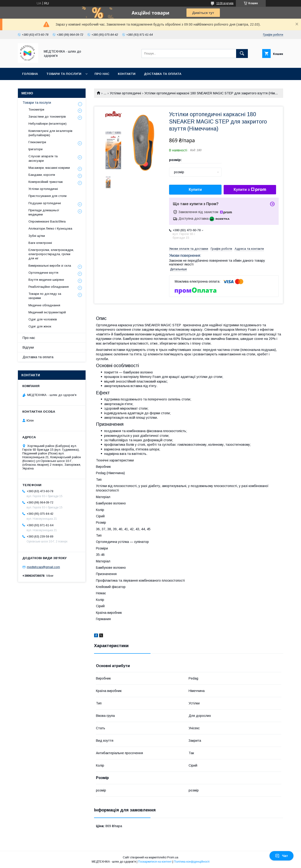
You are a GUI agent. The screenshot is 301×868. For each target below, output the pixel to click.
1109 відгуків (225, 3)
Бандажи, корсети (42, 175)
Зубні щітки (37, 236)
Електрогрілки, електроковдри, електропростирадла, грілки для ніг (51, 254)
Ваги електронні (40, 243)
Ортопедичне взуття (43, 273)
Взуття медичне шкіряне (46, 280)
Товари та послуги (64, 74)
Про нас (102, 74)
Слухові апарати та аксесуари (43, 158)
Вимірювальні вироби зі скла (50, 266)
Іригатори (36, 149)
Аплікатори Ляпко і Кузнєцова (50, 229)
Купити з (250, 190)
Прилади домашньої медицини (44, 212)
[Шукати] (242, 54)
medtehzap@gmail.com (43, 567)
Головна (30, 74)
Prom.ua (173, 857)
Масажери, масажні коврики (49, 168)
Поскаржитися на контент (155, 862)
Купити (195, 190)
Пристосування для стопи (48, 196)
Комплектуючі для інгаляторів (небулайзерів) (50, 133)
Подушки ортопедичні (45, 203)
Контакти (127, 74)
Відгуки (28, 347)
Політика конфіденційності (192, 862)
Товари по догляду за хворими (45, 296)
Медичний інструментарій (47, 312)
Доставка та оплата (163, 74)
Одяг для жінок (40, 326)
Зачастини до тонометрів (47, 117)
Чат (281, 856)
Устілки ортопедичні (125, 93)
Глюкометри (37, 142)
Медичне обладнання (44, 305)
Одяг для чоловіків (43, 319)
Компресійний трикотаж (46, 182)
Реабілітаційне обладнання (49, 287)
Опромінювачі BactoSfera (47, 221)
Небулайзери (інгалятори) (48, 124)
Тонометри (36, 109)
